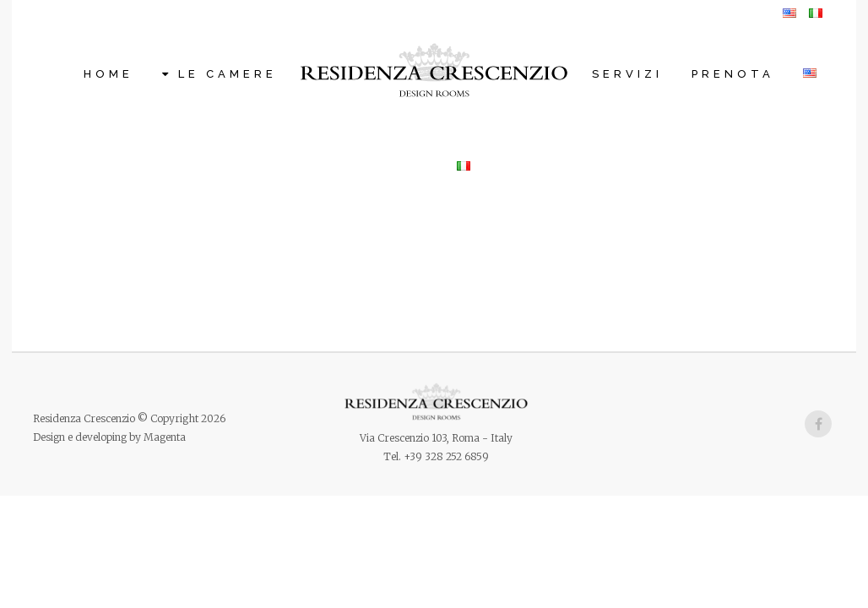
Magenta (165, 437)
